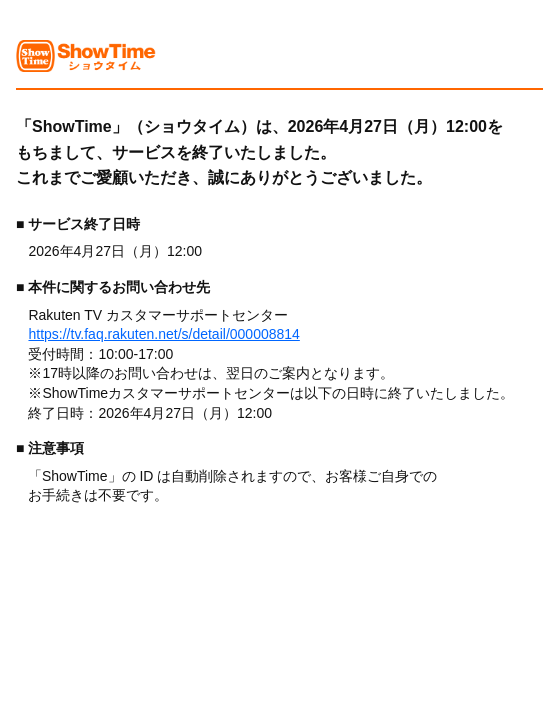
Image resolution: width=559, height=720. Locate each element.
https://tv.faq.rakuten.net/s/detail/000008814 (163, 334)
